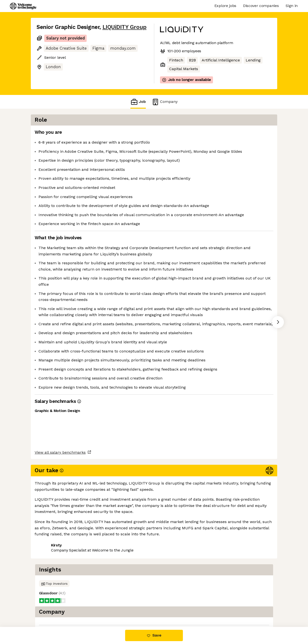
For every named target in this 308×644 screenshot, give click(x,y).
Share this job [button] (50, 607)
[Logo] (23, 6)
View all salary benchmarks (60, 588)
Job (138, 102)
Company (165, 102)
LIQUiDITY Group (125, 27)
